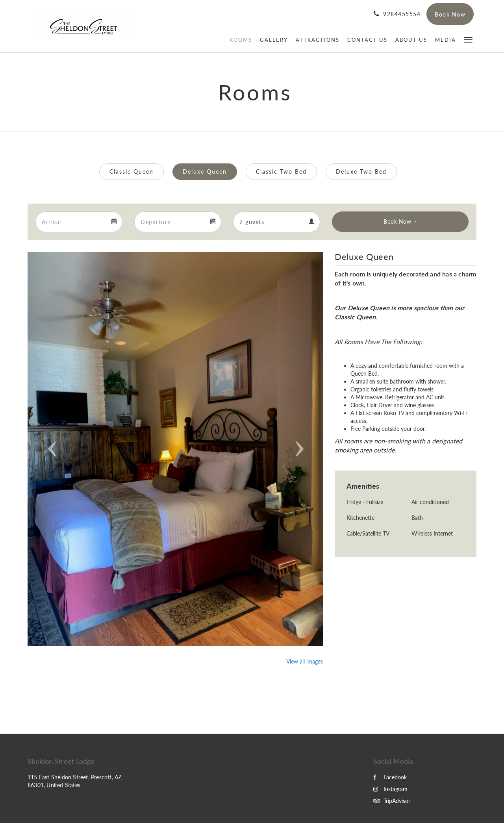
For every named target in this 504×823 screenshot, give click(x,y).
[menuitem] (241, 40)
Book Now (397, 222)
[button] (468, 39)
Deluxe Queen (205, 171)
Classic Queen (132, 171)
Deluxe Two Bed (361, 171)
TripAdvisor (392, 801)
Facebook (390, 777)
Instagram (390, 789)
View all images (305, 661)
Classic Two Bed (281, 171)
